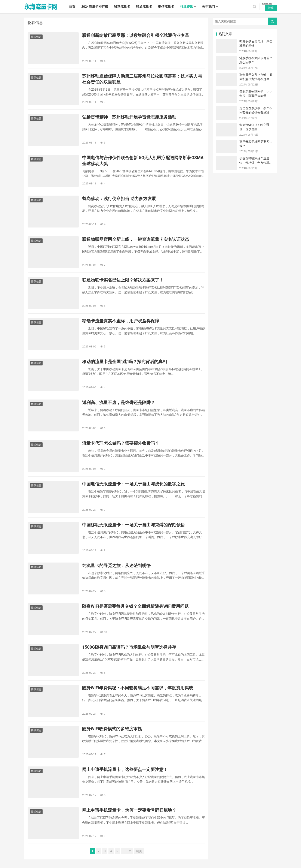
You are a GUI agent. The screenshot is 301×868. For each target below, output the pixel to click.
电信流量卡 (166, 7)
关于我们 (208, 7)
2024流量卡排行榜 (95, 7)
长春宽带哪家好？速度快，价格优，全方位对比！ (254, 162)
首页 (72, 7)
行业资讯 (187, 7)
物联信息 (36, 37)
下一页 (127, 851)
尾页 (139, 851)
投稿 (271, 8)
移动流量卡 (122, 7)
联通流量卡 (144, 7)
